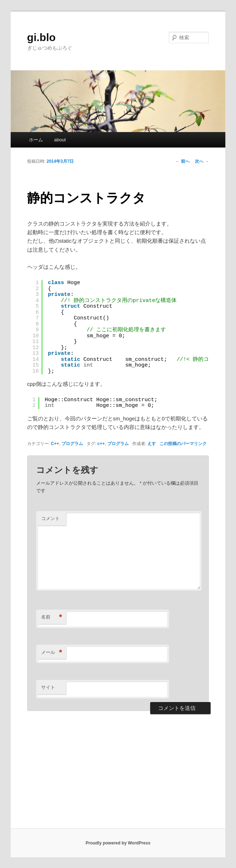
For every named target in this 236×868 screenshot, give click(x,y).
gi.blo (41, 37)
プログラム (72, 444)
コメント (50, 518)
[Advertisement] (118, 775)
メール (52, 653)
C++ (55, 444)
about (60, 140)
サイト (48, 687)
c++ (101, 444)
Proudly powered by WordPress (118, 843)
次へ (202, 161)
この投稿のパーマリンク (183, 444)
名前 (52, 617)
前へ (183, 161)
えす (152, 444)
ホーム (36, 140)
